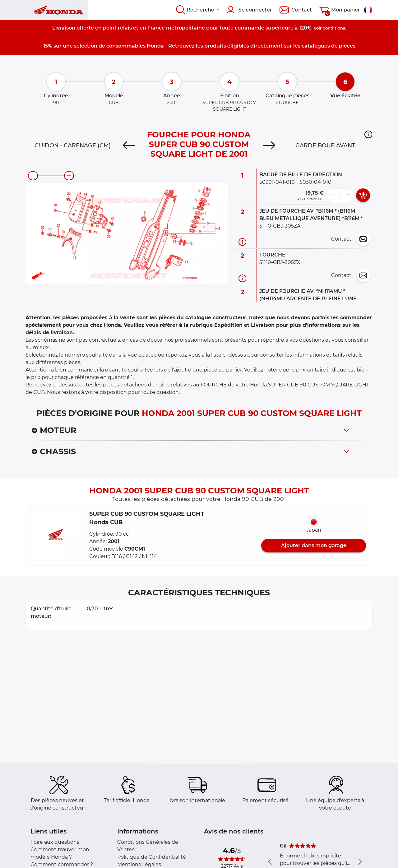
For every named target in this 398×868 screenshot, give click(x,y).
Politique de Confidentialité (152, 857)
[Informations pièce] (242, 242)
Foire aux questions (55, 842)
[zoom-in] (69, 176)
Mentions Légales (139, 864)
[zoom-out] (33, 176)
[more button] (349, 195)
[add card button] (363, 195)
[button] (368, 134)
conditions (334, 28)
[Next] (269, 145)
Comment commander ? (62, 864)
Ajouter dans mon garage (314, 545)
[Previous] (129, 145)
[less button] (331, 195)
